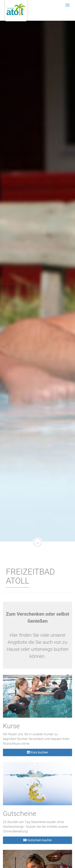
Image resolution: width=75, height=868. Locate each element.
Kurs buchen (37, 752)
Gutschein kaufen (37, 840)
